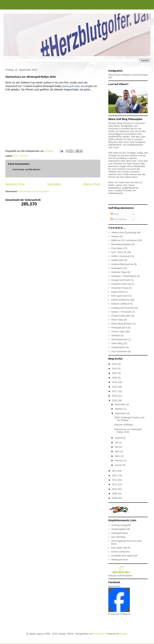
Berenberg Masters (121, 244)
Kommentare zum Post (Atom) (34, 191)
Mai (117, 447)
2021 (115, 373)
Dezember (121, 404)
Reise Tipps (117, 320)
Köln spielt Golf (119, 296)
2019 (115, 382)
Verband (115, 335)
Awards (115, 236)
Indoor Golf (117, 292)
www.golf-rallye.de (73, 86)
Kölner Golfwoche (120, 300)
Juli (117, 442)
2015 (115, 400)
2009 (115, 494)
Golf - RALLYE (21, 156)
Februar (119, 461)
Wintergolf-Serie (120, 560)
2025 (115, 364)
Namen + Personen (121, 312)
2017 (115, 391)
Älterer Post (92, 184)
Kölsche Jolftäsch (120, 304)
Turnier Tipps (118, 332)
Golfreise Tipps (119, 272)
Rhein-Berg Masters (122, 324)
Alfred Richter (114, 586)
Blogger (123, 634)
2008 (115, 498)
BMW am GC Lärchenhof (124, 240)
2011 (115, 484)
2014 (115, 471)
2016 (115, 396)
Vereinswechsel (119, 339)
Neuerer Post (15, 184)
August (119, 438)
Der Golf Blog (118, 537)
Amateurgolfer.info (121, 529)
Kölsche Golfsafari (124, 425)
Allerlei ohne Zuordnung (124, 232)
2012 (115, 480)
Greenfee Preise (120, 288)
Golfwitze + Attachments (124, 276)
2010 (115, 489)
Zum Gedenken (119, 351)
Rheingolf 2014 (119, 328)
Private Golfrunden (121, 316)
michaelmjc (99, 634)
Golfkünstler (117, 260)
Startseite (54, 184)
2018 (115, 387)
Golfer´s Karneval (120, 256)
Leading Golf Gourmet (123, 308)
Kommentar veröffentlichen (26, 169)
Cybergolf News (119, 533)
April (117, 451)
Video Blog (117, 343)
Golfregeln (117, 268)
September (121, 413)
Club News (117, 248)
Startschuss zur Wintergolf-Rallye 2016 (128, 431)
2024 (115, 368)
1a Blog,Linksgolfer (121, 525)
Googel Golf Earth (121, 280)
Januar (119, 465)
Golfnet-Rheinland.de (122, 264)
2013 (115, 475)
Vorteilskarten (118, 347)
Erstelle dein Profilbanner (119, 614)
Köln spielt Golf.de (121, 548)
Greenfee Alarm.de (121, 284)
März (118, 456)
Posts (115, 214)
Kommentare (119, 219)
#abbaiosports (116, 193)
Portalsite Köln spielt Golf (124, 556)
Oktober (119, 409)
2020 (115, 378)
